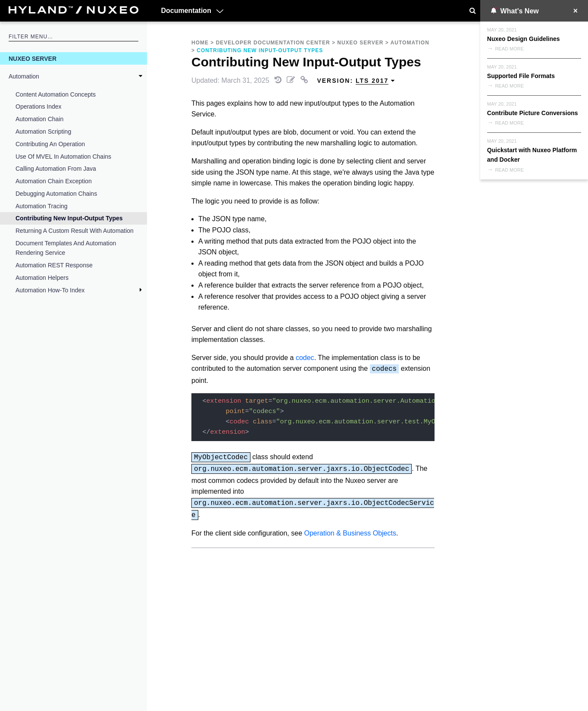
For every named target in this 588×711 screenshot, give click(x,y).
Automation (24, 76)
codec (305, 358)
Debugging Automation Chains (56, 194)
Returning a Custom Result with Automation (75, 231)
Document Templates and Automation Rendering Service (66, 248)
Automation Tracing (42, 206)
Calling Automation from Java (56, 169)
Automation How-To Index (50, 290)
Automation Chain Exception (54, 181)
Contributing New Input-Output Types (69, 218)
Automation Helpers (42, 278)
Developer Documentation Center (273, 43)
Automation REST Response (54, 265)
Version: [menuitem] (356, 81)
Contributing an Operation (50, 144)
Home (200, 43)
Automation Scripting (43, 132)
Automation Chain (39, 119)
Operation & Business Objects (350, 533)
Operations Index (39, 106)
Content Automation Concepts (56, 94)
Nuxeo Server (33, 59)
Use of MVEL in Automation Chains (63, 157)
